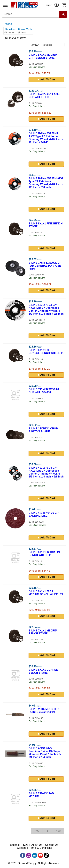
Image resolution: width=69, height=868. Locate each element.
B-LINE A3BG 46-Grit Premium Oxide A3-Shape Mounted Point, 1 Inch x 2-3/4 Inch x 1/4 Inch (45, 753)
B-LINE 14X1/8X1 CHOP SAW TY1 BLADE (43, 430)
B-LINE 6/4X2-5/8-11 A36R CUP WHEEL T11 (44, 96)
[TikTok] (46, 855)
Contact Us (52, 845)
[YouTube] (40, 855)
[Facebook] (23, 855)
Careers (22, 848)
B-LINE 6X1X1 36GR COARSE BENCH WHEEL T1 (46, 352)
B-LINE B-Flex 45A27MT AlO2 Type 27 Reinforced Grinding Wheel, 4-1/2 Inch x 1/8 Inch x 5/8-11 (46, 138)
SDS (26, 845)
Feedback (14, 845)
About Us (37, 845)
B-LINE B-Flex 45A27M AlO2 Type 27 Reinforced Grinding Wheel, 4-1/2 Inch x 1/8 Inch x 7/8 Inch (46, 183)
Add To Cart (46, 80)
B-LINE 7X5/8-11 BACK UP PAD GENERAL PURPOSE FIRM (45, 266)
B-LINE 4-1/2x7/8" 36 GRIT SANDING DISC (45, 514)
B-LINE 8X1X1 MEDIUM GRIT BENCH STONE (43, 56)
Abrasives (10, 31)
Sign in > (53, 5)
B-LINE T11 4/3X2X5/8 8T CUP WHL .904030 (44, 391)
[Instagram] (29, 855)
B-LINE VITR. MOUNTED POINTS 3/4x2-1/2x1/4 (44, 711)
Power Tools (25, 31)
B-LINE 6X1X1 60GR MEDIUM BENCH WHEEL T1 (46, 593)
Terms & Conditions (41, 848)
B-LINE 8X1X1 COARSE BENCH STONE (43, 671)
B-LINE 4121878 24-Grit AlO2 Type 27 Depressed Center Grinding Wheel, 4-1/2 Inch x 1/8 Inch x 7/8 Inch (46, 472)
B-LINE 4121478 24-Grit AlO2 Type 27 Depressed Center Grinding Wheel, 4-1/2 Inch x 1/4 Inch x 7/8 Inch (46, 309)
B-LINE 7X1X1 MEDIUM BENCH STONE (43, 632)
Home (8, 24)
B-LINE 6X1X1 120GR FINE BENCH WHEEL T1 (45, 554)
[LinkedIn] (35, 855)
